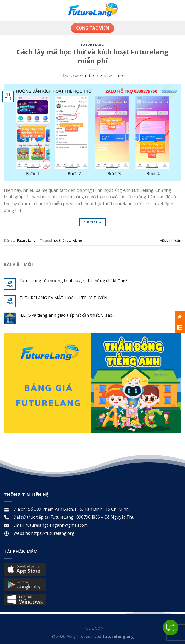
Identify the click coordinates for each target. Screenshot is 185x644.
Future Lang (92, 45)
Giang (119, 76)
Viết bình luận (171, 240)
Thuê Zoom (92, 628)
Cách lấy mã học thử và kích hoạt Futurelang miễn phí (92, 56)
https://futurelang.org (53, 533)
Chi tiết (93, 222)
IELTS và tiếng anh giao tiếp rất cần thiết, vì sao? (67, 315)
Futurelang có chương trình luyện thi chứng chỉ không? (73, 281)
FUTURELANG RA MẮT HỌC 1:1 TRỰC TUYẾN (64, 298)
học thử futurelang (67, 240)
